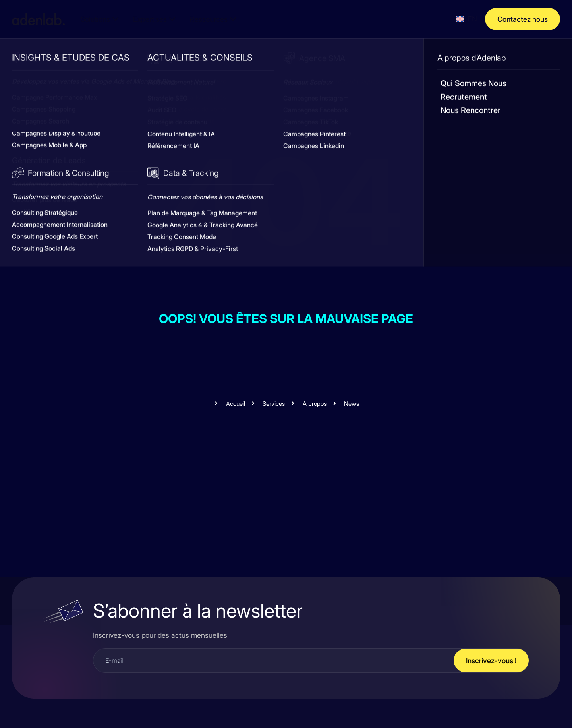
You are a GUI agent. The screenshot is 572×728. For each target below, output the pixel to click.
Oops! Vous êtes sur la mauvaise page (286, 318)
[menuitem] (466, 19)
